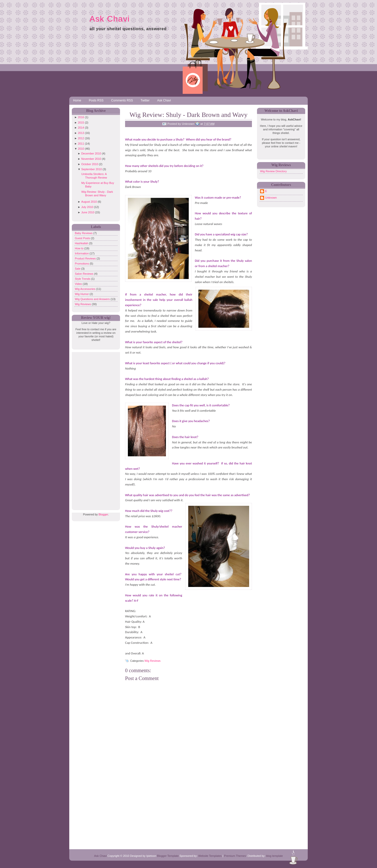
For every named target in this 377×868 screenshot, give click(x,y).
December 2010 (91, 153)
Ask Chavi (110, 19)
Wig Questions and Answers (93, 299)
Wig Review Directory (273, 171)
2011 (81, 144)
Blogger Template (168, 856)
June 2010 (88, 212)
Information (82, 253)
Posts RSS (96, 100)
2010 (81, 149)
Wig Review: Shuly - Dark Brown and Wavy (188, 115)
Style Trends (83, 279)
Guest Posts (83, 238)
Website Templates (210, 856)
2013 (81, 133)
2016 (81, 117)
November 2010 (91, 159)
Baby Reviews (84, 233)
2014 (81, 128)
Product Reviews (86, 258)
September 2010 (91, 169)
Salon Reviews (84, 274)
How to (80, 248)
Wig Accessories (85, 289)
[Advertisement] (95, 428)
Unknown (271, 198)
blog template (275, 856)
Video (79, 284)
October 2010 (90, 164)
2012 (81, 138)
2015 (81, 123)
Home (77, 100)
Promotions (82, 264)
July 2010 (87, 207)
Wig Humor (82, 294)
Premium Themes (235, 856)
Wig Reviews (83, 304)
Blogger (103, 514)
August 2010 (89, 202)
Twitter (145, 100)
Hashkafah (82, 243)
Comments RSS (122, 100)
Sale (78, 269)
